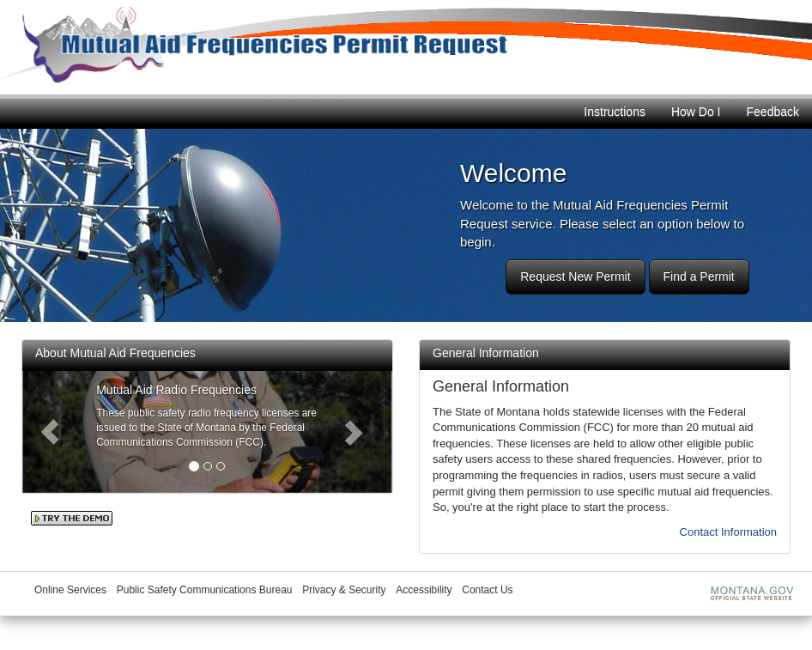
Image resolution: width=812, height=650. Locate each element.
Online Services (70, 590)
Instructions (615, 112)
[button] (50, 431)
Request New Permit (575, 276)
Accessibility (424, 590)
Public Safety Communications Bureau (205, 590)
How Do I (696, 112)
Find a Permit (699, 276)
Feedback (773, 112)
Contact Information (728, 532)
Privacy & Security (344, 590)
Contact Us (487, 590)
